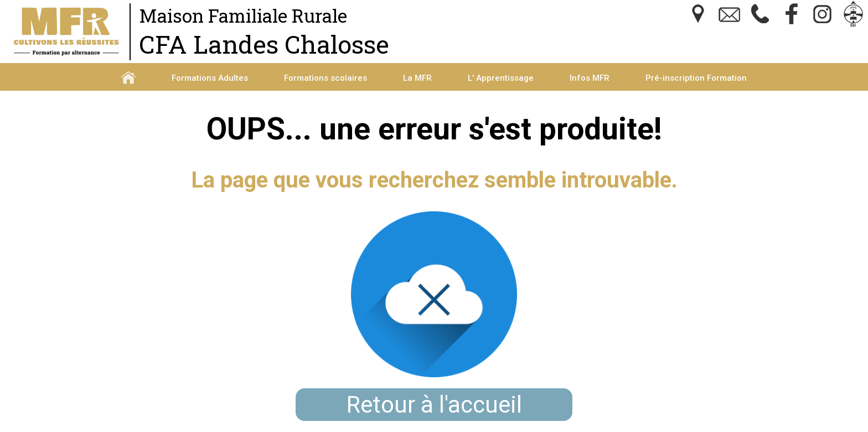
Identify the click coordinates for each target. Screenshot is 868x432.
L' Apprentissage (501, 78)
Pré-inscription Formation (696, 78)
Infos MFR (590, 78)
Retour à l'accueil (434, 405)
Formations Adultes (210, 78)
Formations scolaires (325, 78)
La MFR (417, 78)
